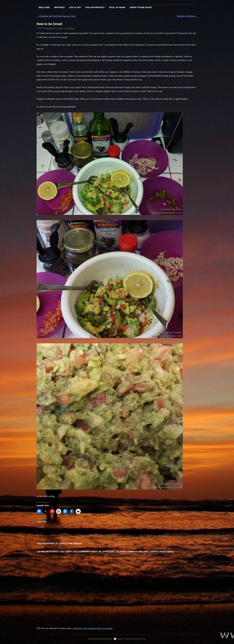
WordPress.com (139, 639)
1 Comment (70, 28)
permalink (110, 536)
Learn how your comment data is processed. (93, 628)
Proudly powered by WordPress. (101, 639)
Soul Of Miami (117, 7)
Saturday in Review (187, 16)
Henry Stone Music (141, 7)
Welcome (44, 7)
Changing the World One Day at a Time (56, 16)
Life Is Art (75, 7)
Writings (59, 7)
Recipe (89, 536)
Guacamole (80, 536)
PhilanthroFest (95, 7)
